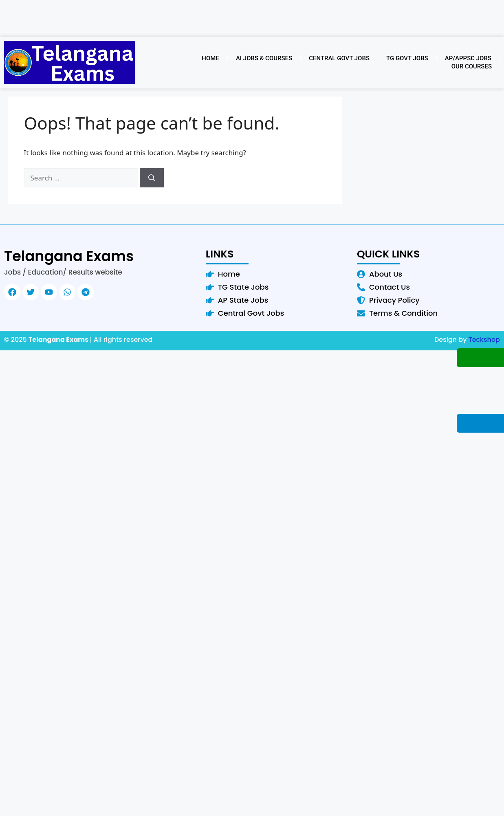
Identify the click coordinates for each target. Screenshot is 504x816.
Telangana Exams (69, 256)
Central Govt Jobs (339, 58)
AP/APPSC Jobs (468, 58)
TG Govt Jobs (407, 58)
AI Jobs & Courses (264, 58)
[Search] (152, 178)
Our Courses (472, 66)
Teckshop (484, 340)
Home (210, 58)
